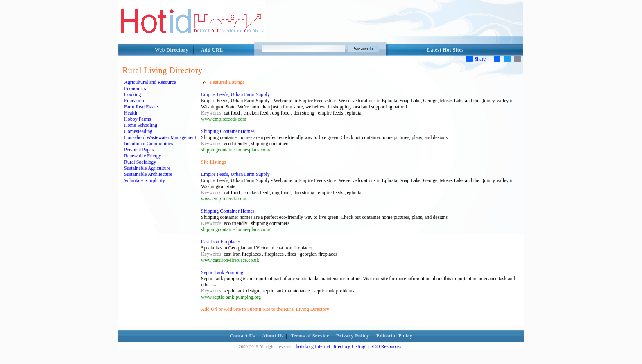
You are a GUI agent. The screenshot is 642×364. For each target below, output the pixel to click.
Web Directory (172, 50)
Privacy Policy (353, 336)
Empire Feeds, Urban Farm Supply (235, 94)
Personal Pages (139, 150)
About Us (273, 336)
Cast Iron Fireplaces (221, 242)
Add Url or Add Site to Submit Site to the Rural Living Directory (265, 309)
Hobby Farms (138, 119)
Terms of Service (310, 336)
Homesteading (138, 131)
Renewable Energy (143, 156)
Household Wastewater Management (160, 137)
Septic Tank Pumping (222, 272)
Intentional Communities (149, 144)
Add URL (212, 50)
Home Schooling (141, 125)
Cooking (132, 94)
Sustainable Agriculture (147, 168)
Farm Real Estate (141, 107)
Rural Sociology (140, 162)
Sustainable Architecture (148, 174)
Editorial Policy (394, 336)
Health (131, 113)
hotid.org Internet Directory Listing (330, 346)
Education (134, 101)
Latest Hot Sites (445, 50)
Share (476, 59)
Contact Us (242, 336)
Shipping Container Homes (228, 131)
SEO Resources (386, 346)
